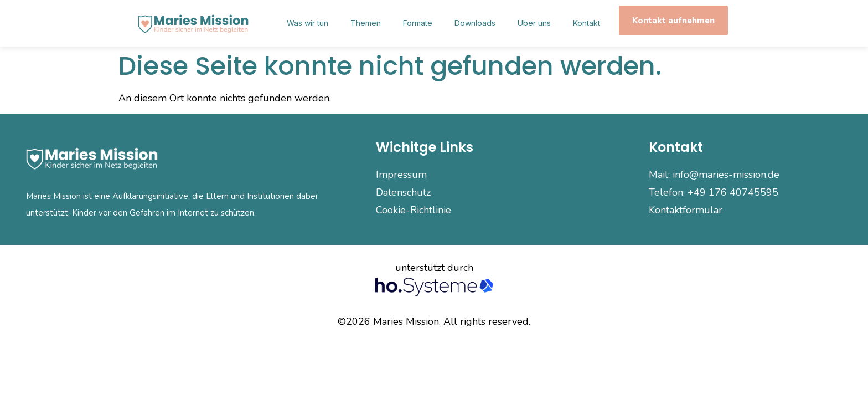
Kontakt (587, 23)
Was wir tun (308, 23)
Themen (366, 23)
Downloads (475, 23)
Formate (418, 23)
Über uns (534, 23)
